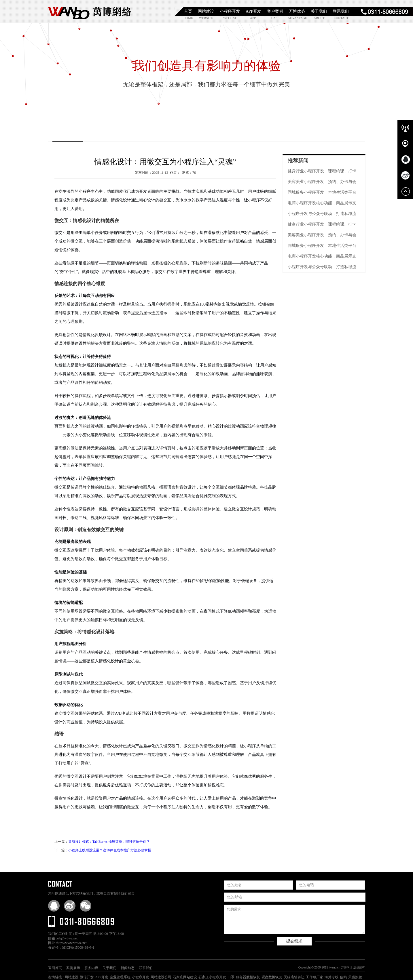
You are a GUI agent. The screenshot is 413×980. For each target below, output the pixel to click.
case (275, 18)
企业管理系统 (120, 977)
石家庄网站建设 (185, 977)
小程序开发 (230, 11)
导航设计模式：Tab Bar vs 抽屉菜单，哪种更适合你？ (109, 842)
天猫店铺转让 (294, 977)
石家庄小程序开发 (212, 977)
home (188, 18)
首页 (188, 11)
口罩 (231, 977)
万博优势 (297, 11)
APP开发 (253, 11)
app (253, 18)
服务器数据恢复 (248, 977)
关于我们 (319, 11)
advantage (294, 18)
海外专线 (331, 977)
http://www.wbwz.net (72, 943)
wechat (230, 18)
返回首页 (55, 968)
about (319, 18)
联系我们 (341, 11)
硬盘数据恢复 (272, 977)
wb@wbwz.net (67, 938)
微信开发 (87, 977)
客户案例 (275, 11)
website (205, 18)
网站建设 (206, 11)
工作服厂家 (315, 977)
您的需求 (294, 919)
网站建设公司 (161, 977)
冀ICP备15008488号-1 (78, 947)
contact (340, 18)
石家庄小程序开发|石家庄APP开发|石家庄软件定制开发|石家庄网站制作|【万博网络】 (90, 12)
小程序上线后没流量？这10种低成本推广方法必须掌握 (110, 850)
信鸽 (343, 977)
